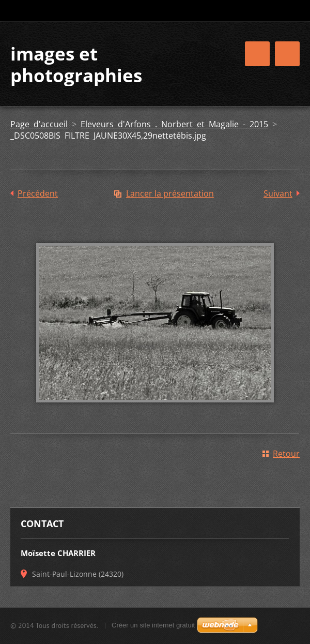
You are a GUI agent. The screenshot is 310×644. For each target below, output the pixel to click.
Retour (286, 454)
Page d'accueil (39, 124)
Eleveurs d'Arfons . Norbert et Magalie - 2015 (174, 124)
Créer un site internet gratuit (153, 625)
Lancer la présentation (170, 193)
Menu (287, 54)
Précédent (38, 193)
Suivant (278, 193)
